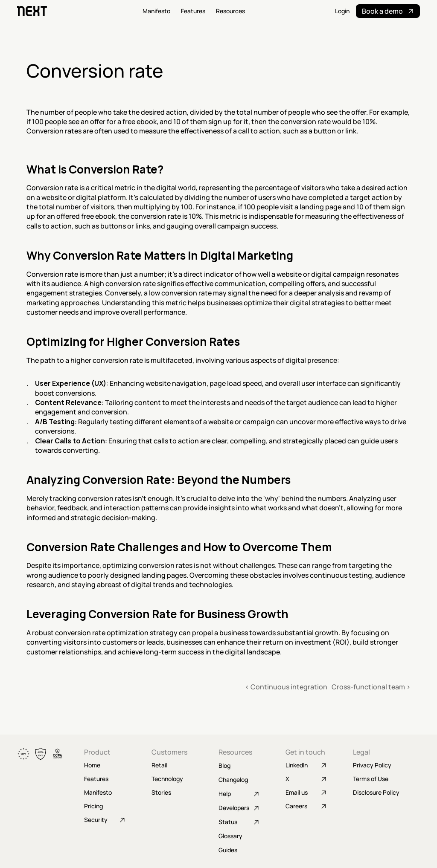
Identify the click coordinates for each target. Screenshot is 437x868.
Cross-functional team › (371, 687)
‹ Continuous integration (286, 687)
